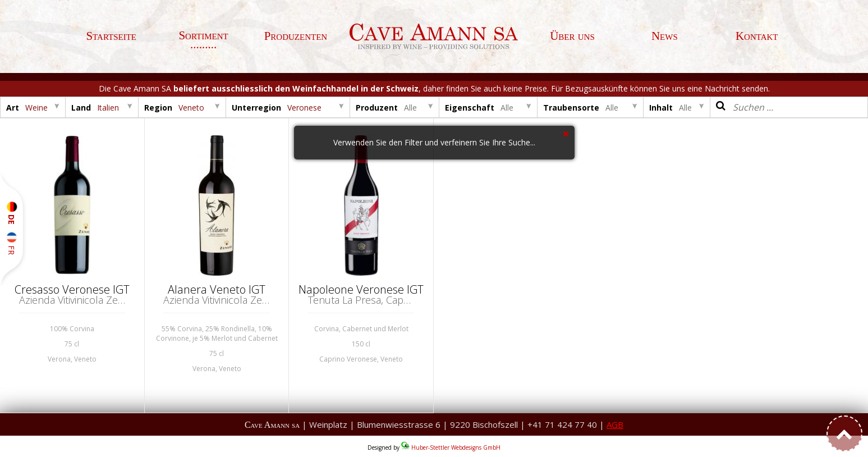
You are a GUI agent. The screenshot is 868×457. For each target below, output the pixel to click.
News (665, 36)
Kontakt (757, 36)
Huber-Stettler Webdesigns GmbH (456, 447)
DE (12, 213)
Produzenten (296, 36)
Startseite (111, 36)
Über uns (572, 36)
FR (12, 243)
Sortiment (203, 35)
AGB (615, 424)
